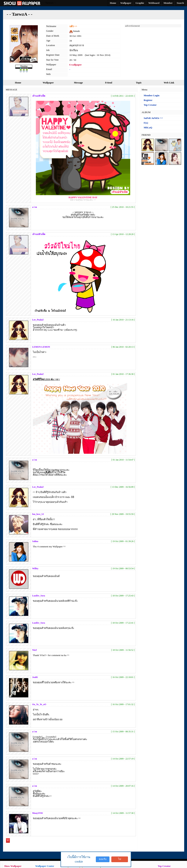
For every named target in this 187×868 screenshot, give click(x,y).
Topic (139, 83)
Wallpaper (48, 83)
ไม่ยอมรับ (120, 860)
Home (18, 83)
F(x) (146, 123)
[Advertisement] (153, 51)
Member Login (152, 95)
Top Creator (150, 105)
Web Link (169, 83)
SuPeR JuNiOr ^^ (153, 118)
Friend (109, 83)
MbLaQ (148, 127)
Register (148, 100)
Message (78, 83)
